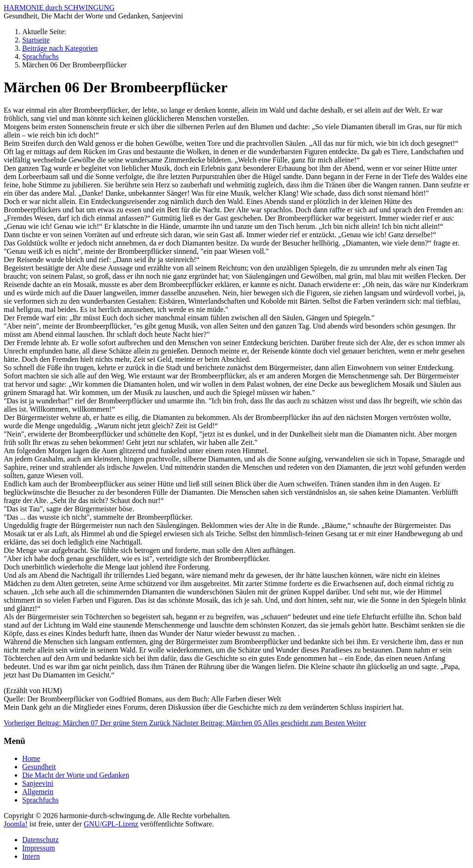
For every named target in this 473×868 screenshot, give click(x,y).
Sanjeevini (38, 783)
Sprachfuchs (40, 800)
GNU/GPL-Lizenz (111, 824)
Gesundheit (39, 767)
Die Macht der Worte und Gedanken (76, 775)
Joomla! (16, 824)
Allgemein (38, 792)
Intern (31, 856)
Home (31, 758)
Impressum (39, 848)
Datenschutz (40, 840)
